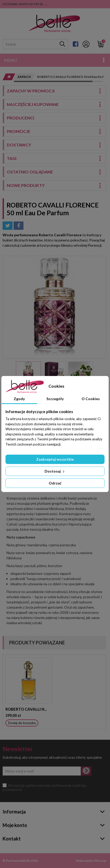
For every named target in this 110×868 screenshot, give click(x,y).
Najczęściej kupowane (33, 104)
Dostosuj (55, 471)
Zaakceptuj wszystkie (55, 459)
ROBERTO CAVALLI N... (26, 709)
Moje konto (15, 825)
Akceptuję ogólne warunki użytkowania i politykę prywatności (44, 787)
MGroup (100, 861)
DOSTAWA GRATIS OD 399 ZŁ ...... (26, 4)
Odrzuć (55, 483)
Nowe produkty (26, 185)
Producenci (20, 118)
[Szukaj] (62, 44)
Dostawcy (19, 145)
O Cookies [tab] (91, 399)
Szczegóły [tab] (55, 399)
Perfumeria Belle (18, 861)
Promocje (19, 131)
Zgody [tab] (19, 399)
